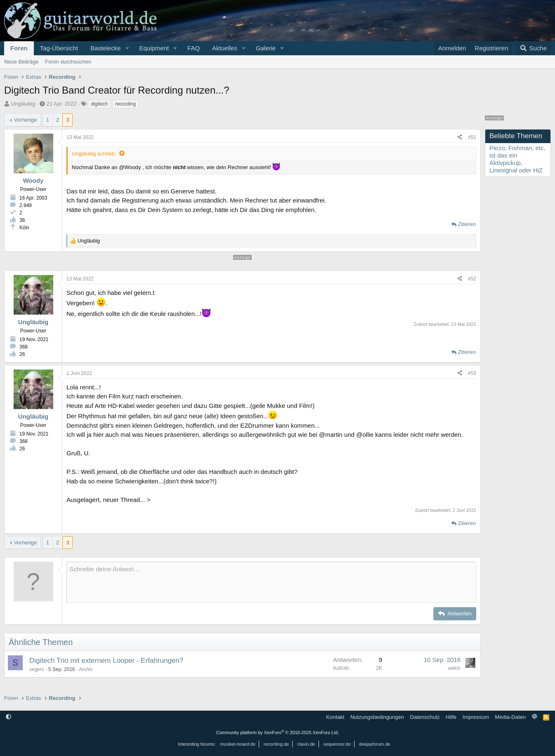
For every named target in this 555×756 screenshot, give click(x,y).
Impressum (476, 717)
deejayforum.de (375, 744)
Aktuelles (225, 48)
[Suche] (533, 48)
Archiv (86, 669)
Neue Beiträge (21, 62)
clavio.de (306, 744)
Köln (24, 228)
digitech (99, 104)
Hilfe (451, 717)
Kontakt (335, 717)
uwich (454, 668)
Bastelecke (105, 48)
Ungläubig (23, 104)
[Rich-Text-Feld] (271, 582)
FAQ (194, 48)
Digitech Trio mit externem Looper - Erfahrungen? (106, 661)
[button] (127, 48)
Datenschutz (425, 717)
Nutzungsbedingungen (377, 717)
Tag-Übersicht (59, 48)
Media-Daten (510, 717)
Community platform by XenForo (278, 732)
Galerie (266, 48)
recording (125, 104)
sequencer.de (337, 744)
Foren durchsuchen (68, 62)
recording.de (276, 744)
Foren (19, 48)
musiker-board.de (238, 744)
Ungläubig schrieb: (94, 154)
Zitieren (467, 224)
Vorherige (26, 120)
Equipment (154, 48)
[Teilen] (460, 137)
